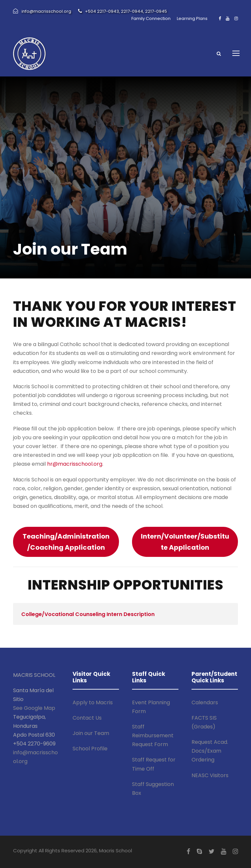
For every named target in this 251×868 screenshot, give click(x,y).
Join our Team (91, 733)
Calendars (205, 702)
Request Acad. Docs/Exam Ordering (210, 751)
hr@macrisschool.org (75, 464)
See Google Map (34, 708)
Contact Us (87, 718)
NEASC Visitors (210, 775)
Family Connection (151, 18)
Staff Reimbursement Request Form (153, 735)
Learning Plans (192, 18)
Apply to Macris (93, 702)
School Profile (90, 749)
